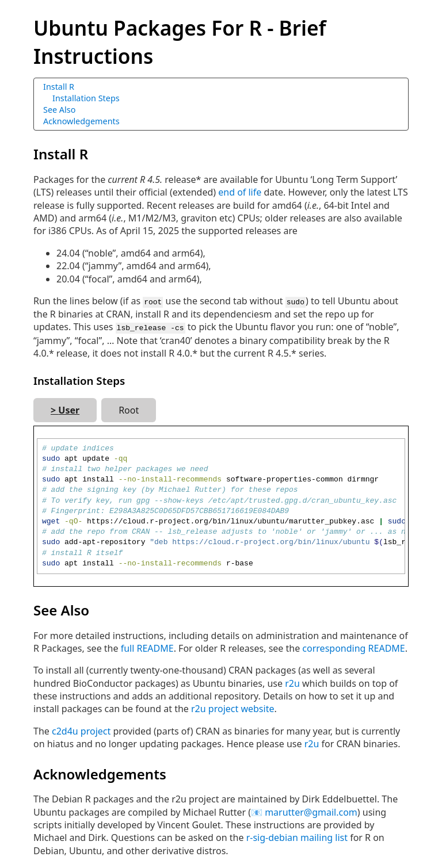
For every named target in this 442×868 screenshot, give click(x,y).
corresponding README (353, 647)
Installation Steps (86, 98)
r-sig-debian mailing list (297, 837)
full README (147, 647)
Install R (59, 87)
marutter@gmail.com (311, 811)
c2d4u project (81, 730)
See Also (59, 110)
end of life (240, 192)
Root (129, 409)
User (69, 409)
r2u (292, 682)
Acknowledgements (81, 121)
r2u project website (233, 708)
